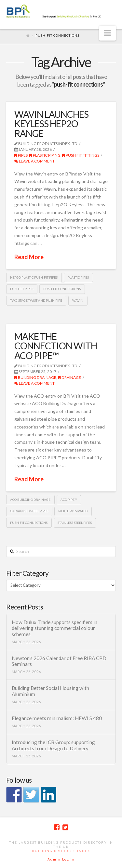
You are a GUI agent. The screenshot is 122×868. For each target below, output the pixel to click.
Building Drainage (35, 377)
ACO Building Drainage (30, 500)
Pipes (21, 155)
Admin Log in (61, 859)
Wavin (78, 300)
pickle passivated (73, 511)
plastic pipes (78, 277)
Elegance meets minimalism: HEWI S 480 (57, 718)
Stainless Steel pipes (75, 523)
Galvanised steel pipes (29, 511)
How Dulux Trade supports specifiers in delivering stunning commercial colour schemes (54, 628)
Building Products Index (61, 851)
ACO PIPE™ (69, 500)
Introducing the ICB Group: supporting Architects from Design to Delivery (53, 745)
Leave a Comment (34, 161)
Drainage (69, 377)
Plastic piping (45, 155)
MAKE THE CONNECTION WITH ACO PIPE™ (56, 346)
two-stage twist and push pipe (36, 300)
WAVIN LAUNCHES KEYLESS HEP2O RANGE (51, 124)
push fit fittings (81, 155)
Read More (29, 257)
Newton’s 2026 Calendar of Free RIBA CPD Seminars (59, 661)
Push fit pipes (22, 289)
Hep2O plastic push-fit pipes (34, 277)
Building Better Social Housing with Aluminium (50, 691)
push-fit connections (62, 289)
